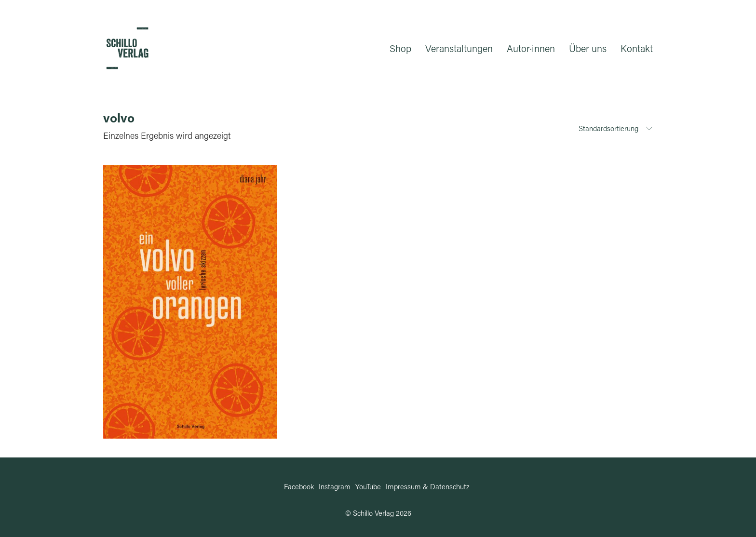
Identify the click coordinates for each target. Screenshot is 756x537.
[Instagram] (335, 486)
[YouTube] (368, 486)
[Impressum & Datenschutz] (428, 486)
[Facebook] (299, 486)
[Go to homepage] (127, 48)
